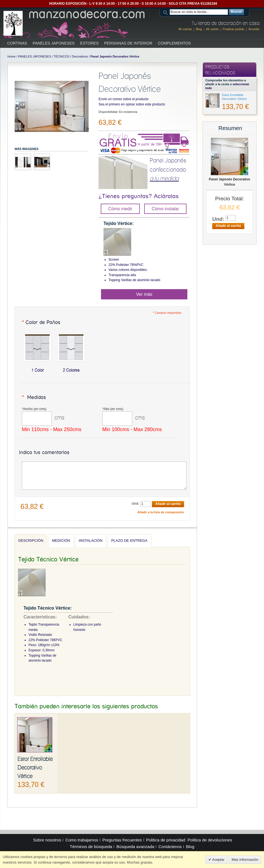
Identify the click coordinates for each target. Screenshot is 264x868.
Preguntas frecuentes (122, 840)
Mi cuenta (185, 29)
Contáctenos (170, 847)
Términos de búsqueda (91, 847)
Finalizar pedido (234, 29)
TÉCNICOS (62, 56)
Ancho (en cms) (34, 409)
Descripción (31, 541)
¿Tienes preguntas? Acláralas (139, 196)
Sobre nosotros (47, 840)
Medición (61, 541)
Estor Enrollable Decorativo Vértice (35, 768)
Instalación (91, 541)
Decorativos (80, 56)
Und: (135, 504)
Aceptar (218, 860)
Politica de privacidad (166, 840)
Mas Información (245, 860)
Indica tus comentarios (44, 453)
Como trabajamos (82, 840)
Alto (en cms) (113, 409)
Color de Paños (41, 323)
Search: (166, 12)
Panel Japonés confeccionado (168, 169)
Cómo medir (120, 209)
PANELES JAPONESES (35, 56)
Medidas (34, 398)
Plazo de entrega (129, 541)
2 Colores (71, 370)
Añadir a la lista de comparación (161, 512)
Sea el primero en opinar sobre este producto (132, 104)
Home (11, 56)
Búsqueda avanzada (135, 847)
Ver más (144, 294)
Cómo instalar (165, 209)
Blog (199, 29)
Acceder (254, 29)
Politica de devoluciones (210, 840)
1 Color (37, 370)
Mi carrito (212, 29)
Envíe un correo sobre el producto (124, 99)
